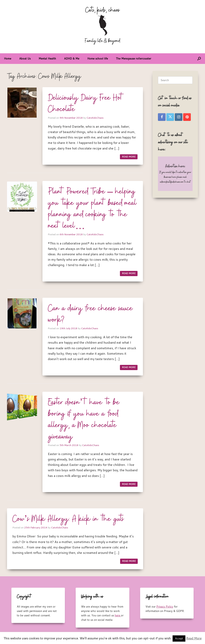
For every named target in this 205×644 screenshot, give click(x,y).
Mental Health (47, 59)
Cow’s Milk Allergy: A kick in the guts (68, 519)
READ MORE (129, 157)
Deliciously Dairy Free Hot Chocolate (86, 104)
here (118, 615)
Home (8, 59)
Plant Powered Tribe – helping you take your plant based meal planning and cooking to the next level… (92, 209)
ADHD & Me (72, 59)
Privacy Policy (165, 607)
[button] (199, 59)
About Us (25, 59)
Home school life (98, 59)
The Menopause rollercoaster (134, 59)
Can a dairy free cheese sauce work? (90, 314)
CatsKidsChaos (95, 118)
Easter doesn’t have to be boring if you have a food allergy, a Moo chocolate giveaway (84, 420)
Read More (194, 638)
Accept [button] (179, 638)
